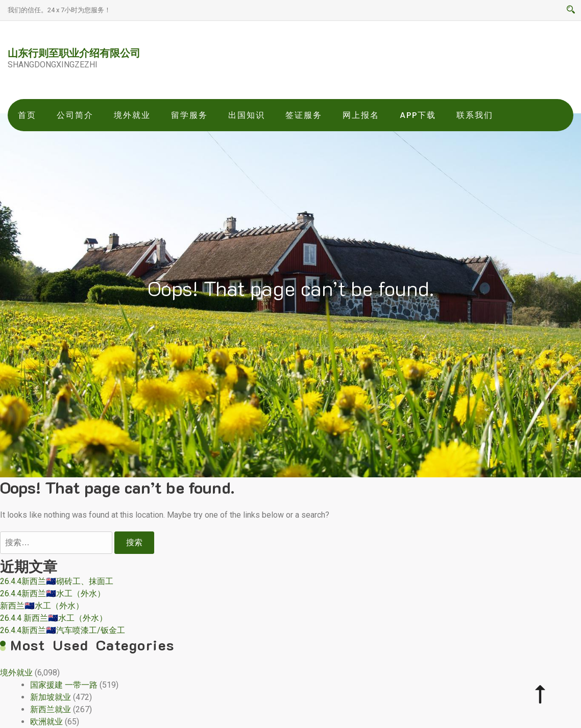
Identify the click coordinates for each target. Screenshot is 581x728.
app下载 (418, 115)
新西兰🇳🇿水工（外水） (42, 606)
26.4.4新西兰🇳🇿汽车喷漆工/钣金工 (63, 630)
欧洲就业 (46, 722)
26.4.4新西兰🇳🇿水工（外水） (53, 593)
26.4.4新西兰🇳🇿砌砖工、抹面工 (57, 581)
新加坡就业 (51, 697)
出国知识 (247, 115)
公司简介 (75, 115)
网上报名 (361, 115)
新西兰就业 (51, 709)
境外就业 (132, 115)
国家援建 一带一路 (64, 685)
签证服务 (304, 115)
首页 (27, 115)
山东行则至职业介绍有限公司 (74, 53)
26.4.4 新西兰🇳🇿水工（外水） (54, 618)
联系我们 (475, 115)
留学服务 (189, 115)
